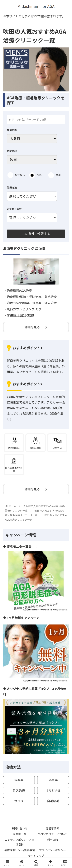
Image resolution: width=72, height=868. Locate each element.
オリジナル (53, 790)
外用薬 (53, 780)
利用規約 (52, 840)
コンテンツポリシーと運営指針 (20, 842)
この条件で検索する (36, 234)
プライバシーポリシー (52, 850)
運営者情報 (52, 828)
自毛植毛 (53, 801)
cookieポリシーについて (53, 834)
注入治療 (19, 790)
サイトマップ (36, 856)
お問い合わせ (20, 828)
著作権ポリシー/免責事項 (20, 850)
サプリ (19, 801)
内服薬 (19, 780)
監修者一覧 (20, 834)
